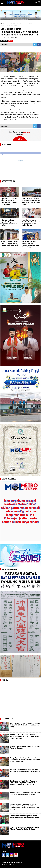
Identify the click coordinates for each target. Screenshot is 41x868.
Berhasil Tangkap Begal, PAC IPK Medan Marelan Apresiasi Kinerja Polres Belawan (25, 770)
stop (11, 41)
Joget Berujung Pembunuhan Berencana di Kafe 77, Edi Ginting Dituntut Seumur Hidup (25, 725)
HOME (2, 24)
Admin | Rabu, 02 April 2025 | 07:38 (9, 38)
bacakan (4, 41)
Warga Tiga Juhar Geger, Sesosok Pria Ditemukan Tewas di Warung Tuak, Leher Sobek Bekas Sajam (25, 760)
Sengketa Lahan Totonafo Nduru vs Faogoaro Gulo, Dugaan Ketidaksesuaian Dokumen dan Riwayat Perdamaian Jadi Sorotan (25, 807)
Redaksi (5, 863)
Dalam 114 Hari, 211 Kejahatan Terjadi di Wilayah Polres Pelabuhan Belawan (24, 828)
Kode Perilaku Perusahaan (12, 865)
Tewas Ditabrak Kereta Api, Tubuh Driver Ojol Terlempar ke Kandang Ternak (25, 793)
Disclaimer (18, 863)
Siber (11, 863)
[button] (39, 1)
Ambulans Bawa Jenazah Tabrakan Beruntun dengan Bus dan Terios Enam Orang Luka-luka (24, 737)
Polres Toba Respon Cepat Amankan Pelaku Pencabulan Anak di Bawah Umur (25, 817)
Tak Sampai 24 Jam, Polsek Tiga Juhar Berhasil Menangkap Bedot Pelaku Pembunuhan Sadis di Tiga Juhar (24, 783)
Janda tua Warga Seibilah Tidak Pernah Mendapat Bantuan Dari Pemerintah (9, 243)
